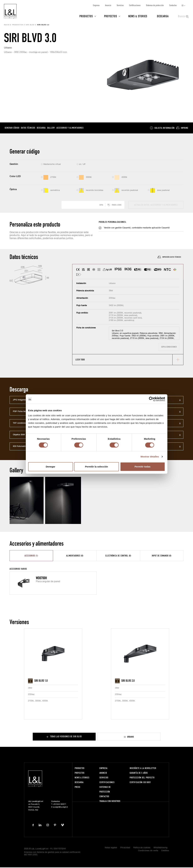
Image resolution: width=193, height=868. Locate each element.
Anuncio (108, 5)
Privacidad (125, 848)
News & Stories (138, 16)
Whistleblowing (160, 848)
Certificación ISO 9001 (140, 783)
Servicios (120, 5)
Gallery (51, 128)
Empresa (96, 5)
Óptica (13, 190)
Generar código (12, 128)
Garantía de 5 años (139, 774)
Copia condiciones (169, 347)
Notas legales (111, 848)
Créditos (165, 851)
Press (77, 788)
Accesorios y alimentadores (70, 128)
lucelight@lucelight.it (60, 808)
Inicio (7, 26)
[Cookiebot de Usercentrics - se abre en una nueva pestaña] (151, 399)
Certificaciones (135, 5)
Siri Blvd (30, 26)
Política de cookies (142, 848)
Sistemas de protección (155, 5)
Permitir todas (143, 467)
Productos (86, 16)
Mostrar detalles (150, 457)
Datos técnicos (28, 128)
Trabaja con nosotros (110, 802)
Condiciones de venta (148, 851)
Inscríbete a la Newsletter (143, 769)
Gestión (14, 165)
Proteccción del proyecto (142, 778)
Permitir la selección (97, 467)
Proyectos (111, 16)
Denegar (50, 467)
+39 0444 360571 (59, 805)
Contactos (173, 5)
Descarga (163, 16)
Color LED (15, 177)
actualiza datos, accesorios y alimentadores (156, 206)
